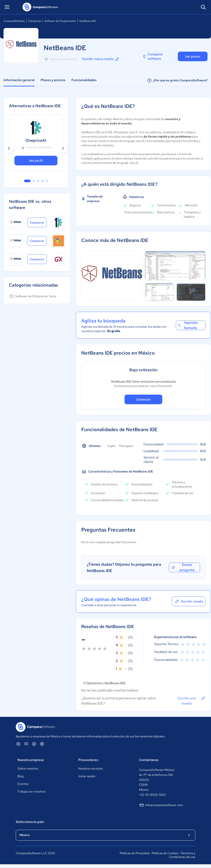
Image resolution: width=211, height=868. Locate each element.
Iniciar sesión (87, 776)
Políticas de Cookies (165, 853)
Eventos (23, 784)
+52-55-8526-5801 (152, 795)
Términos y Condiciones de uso (182, 855)
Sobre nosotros (28, 768)
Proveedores (88, 760)
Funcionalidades (84, 80)
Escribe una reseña (192, 701)
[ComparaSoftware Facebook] (34, 744)
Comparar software (153, 56)
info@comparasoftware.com (161, 805)
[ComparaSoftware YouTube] (26, 744)
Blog (21, 776)
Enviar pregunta (183, 567)
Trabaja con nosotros (31, 791)
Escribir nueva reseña (101, 59)
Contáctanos (149, 760)
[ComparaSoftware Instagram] (42, 744)
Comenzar (143, 399)
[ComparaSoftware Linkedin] (18, 744)
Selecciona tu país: (30, 822)
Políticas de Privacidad (135, 853)
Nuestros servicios (90, 768)
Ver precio (193, 56)
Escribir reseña (189, 601)
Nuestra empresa (31, 760)
